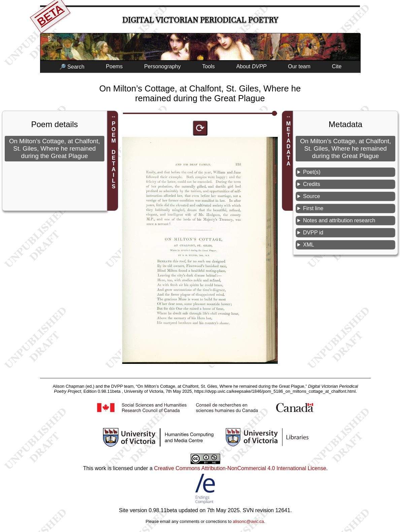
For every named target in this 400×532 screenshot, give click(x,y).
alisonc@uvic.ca (248, 521)
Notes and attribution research (339, 220)
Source (312, 196)
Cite (337, 66)
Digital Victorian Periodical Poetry (200, 20)
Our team (299, 66)
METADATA (288, 144)
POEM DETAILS (114, 155)
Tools (209, 66)
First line (313, 208)
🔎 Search (72, 67)
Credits (312, 184)
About (252, 66)
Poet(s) (312, 172)
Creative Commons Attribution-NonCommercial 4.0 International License (240, 468)
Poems (114, 66)
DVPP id (313, 233)
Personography (162, 66)
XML (309, 245)
